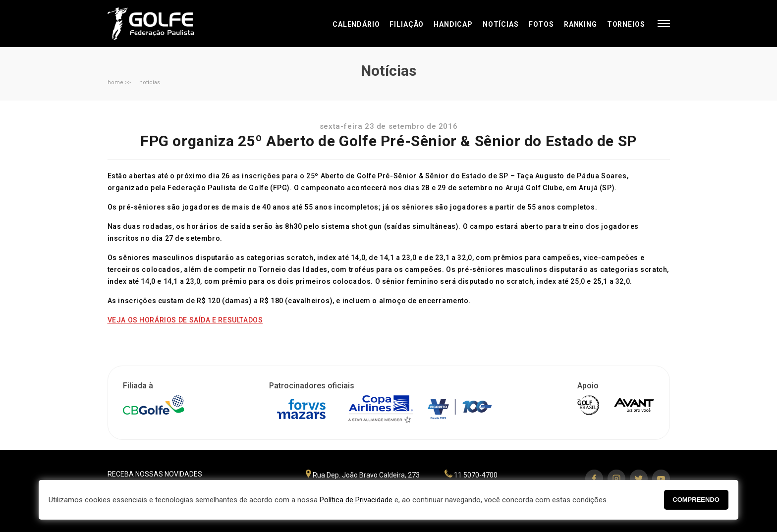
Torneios (626, 24)
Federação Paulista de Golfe (161, 24)
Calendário (356, 24)
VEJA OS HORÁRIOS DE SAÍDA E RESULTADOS (185, 320)
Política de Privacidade (356, 500)
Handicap (453, 24)
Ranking (581, 24)
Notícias (501, 24)
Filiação (407, 24)
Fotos (541, 24)
